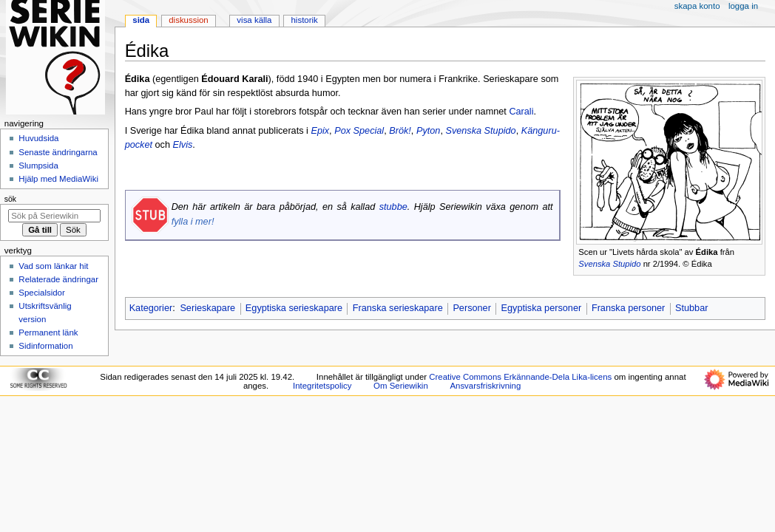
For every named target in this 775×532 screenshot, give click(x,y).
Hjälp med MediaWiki (58, 179)
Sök (10, 199)
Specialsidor (41, 293)
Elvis (183, 145)
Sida (141, 20)
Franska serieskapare (398, 308)
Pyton (428, 131)
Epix (320, 131)
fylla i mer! (193, 222)
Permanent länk (48, 332)
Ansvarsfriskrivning (485, 386)
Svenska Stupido (609, 264)
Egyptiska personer (542, 308)
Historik (305, 20)
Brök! (400, 131)
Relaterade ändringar (58, 279)
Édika (707, 252)
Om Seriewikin (401, 386)
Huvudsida (38, 138)
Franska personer (628, 308)
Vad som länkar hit (53, 266)
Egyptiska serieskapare (294, 308)
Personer (471, 308)
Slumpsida (38, 166)
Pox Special (359, 131)
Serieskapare (207, 308)
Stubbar (691, 308)
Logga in (743, 6)
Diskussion (188, 20)
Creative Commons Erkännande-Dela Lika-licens (520, 377)
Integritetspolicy (322, 386)
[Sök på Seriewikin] (54, 216)
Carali (521, 112)
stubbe (393, 207)
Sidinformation (45, 346)
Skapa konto (697, 6)
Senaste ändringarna (58, 152)
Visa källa (254, 20)
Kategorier (151, 308)
